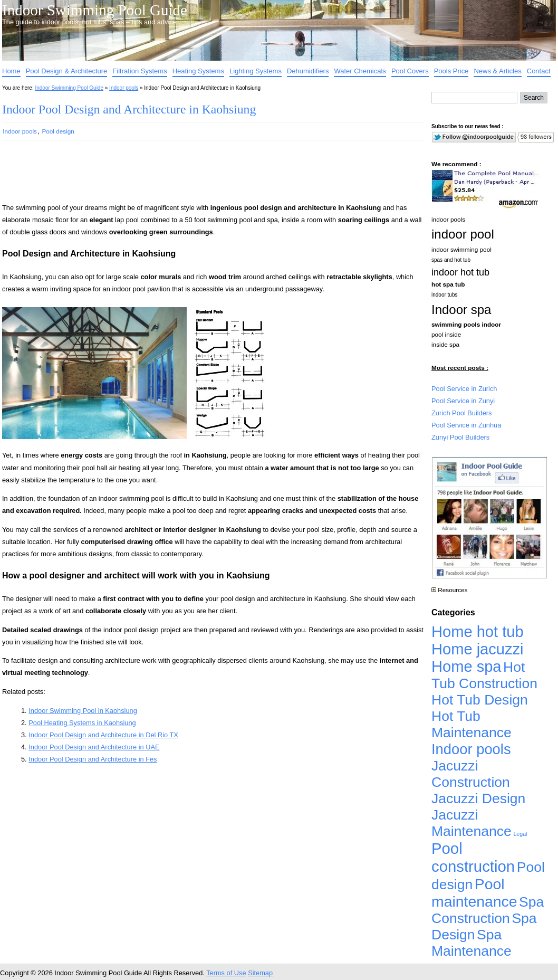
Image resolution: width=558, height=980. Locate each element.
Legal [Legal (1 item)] (520, 834)
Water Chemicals (360, 71)
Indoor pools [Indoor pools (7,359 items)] (471, 749)
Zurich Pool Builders (462, 413)
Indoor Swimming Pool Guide (95, 10)
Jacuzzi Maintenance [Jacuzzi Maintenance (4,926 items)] (472, 823)
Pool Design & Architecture (67, 71)
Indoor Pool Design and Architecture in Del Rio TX (103, 735)
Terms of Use (226, 973)
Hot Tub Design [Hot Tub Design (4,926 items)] (480, 700)
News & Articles (497, 71)
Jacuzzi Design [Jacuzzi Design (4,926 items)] (478, 798)
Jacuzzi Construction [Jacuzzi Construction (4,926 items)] (471, 774)
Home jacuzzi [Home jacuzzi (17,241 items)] (478, 649)
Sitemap (260, 973)
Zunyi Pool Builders (460, 437)
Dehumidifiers (308, 71)
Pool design (58, 131)
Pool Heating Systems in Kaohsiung (82, 723)
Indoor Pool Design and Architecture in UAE (94, 747)
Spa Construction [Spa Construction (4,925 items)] (488, 910)
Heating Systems (198, 71)
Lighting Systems (256, 71)
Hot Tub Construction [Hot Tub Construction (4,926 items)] (484, 675)
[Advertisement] (196, 176)
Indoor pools (124, 88)
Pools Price (451, 71)
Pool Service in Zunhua (466, 425)
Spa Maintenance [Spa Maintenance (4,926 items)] (472, 943)
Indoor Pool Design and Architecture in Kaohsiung (129, 109)
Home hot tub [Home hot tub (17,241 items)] (478, 632)
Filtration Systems (139, 71)
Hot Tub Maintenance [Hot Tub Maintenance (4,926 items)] (472, 724)
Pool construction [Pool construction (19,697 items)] (473, 857)
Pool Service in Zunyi (463, 401)
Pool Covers (410, 71)
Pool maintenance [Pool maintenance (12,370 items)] (474, 893)
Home (11, 71)
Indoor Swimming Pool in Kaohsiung (83, 711)
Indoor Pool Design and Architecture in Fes (93, 759)
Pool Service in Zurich (464, 389)
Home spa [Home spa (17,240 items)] (466, 667)
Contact (539, 71)
